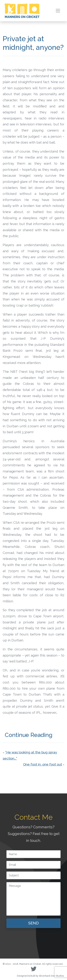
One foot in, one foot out (43, 764)
